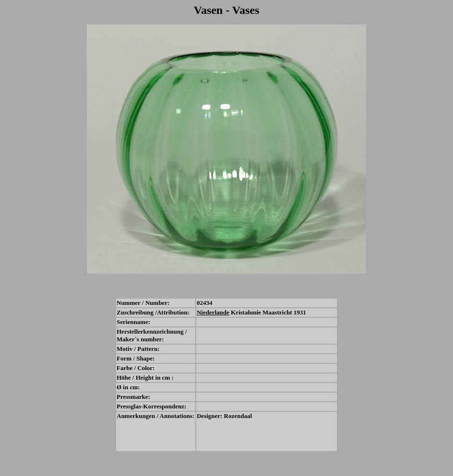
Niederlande (213, 312)
